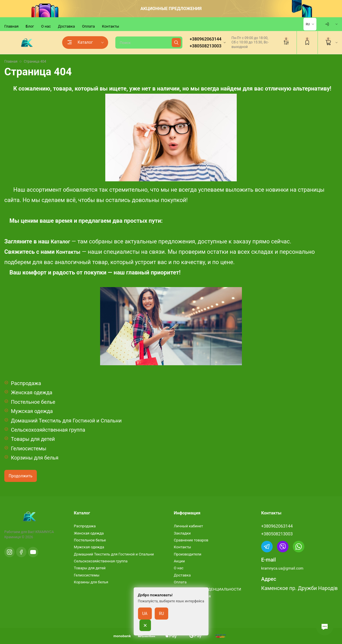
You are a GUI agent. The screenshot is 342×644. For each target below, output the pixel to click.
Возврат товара (188, 603)
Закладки (182, 533)
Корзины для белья (35, 458)
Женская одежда (32, 392)
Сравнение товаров (191, 540)
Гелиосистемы (29, 448)
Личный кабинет (188, 526)
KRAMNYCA (45, 532)
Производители (188, 554)
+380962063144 (277, 526)
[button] (325, 627)
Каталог (60, 242)
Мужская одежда (32, 411)
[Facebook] (21, 552)
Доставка (67, 26)
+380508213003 (277, 534)
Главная (11, 26)
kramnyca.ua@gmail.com (282, 568)
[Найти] (176, 43)
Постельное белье (33, 402)
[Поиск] (149, 43)
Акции (179, 561)
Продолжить (21, 476)
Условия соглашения (192, 596)
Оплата (88, 26)
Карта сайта (184, 610)
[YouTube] (33, 552)
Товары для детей (33, 439)
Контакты (110, 26)
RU (308, 24)
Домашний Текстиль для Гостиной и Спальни (66, 421)
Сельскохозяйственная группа (48, 430)
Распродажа (26, 383)
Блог (30, 26)
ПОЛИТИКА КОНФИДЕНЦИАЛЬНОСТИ (207, 589)
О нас (46, 26)
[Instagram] (9, 552)
